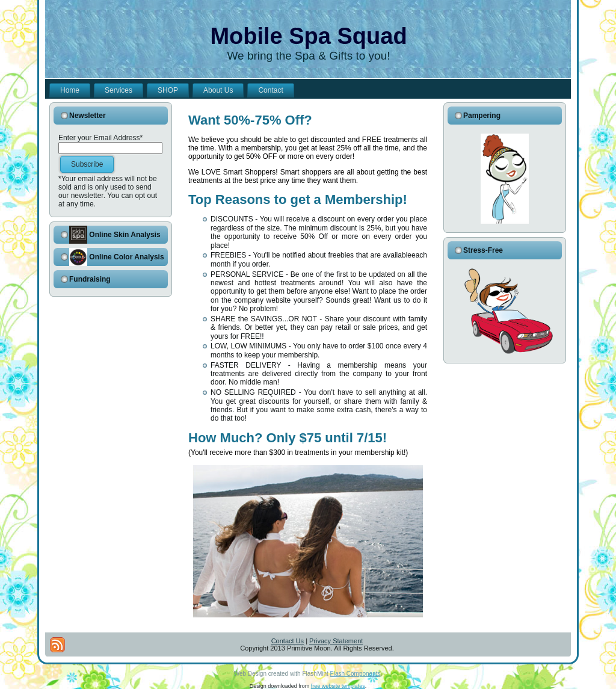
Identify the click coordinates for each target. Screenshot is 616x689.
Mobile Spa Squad (308, 36)
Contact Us (288, 641)
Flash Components (356, 674)
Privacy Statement (336, 641)
